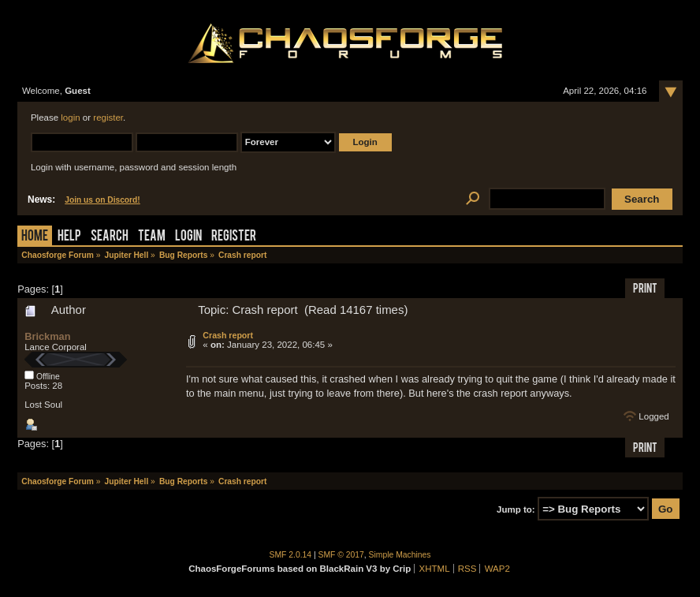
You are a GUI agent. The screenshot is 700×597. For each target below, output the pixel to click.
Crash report (228, 335)
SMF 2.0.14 (291, 555)
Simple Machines (400, 555)
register (108, 118)
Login (188, 237)
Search (110, 237)
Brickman (47, 336)
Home (35, 237)
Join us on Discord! (102, 200)
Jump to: (516, 509)
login (70, 118)
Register (234, 237)
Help (69, 237)
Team (152, 237)
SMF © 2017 (341, 555)
